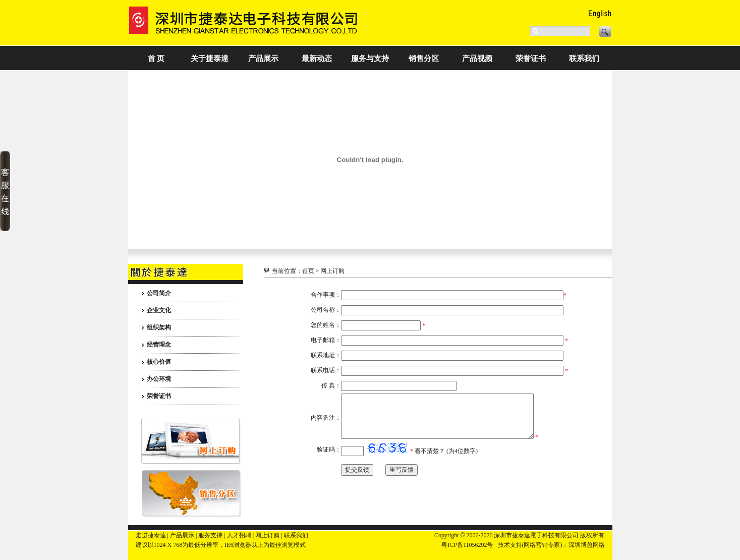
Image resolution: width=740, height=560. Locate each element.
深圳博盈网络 (587, 545)
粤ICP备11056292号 (467, 545)
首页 (308, 271)
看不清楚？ (430, 460)
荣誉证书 (531, 59)
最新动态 (317, 59)
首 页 (156, 59)
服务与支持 (370, 59)
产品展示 (263, 59)
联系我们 (584, 59)
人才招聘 (239, 535)
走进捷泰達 (151, 535)
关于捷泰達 (210, 59)
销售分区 (424, 59)
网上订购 (267, 535)
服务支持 (210, 535)
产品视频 (477, 59)
